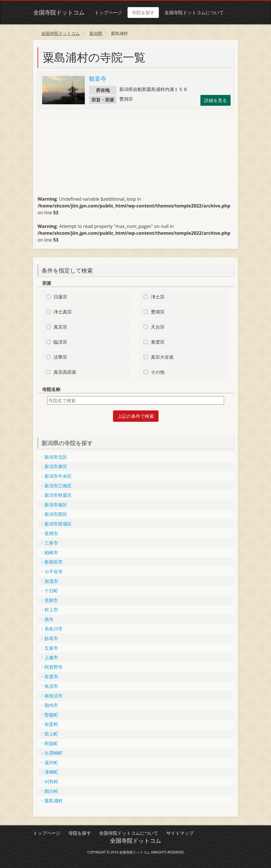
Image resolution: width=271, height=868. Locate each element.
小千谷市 (54, 572)
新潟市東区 (56, 466)
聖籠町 (51, 715)
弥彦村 (51, 724)
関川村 (51, 791)
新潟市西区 (56, 514)
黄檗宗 (158, 342)
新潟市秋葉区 (58, 495)
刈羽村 (51, 782)
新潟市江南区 (58, 486)
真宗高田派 (65, 372)
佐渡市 (51, 676)
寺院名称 (51, 389)
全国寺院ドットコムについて (194, 13)
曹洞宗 (158, 312)
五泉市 (51, 648)
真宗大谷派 (162, 357)
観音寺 (98, 79)
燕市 (49, 619)
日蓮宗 (60, 297)
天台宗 (158, 327)
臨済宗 (60, 342)
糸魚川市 (54, 629)
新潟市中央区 (58, 476)
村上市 (51, 610)
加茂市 (51, 581)
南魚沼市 (54, 696)
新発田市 (54, 562)
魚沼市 (51, 686)
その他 (158, 372)
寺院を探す (143, 13)
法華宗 (60, 357)
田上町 (51, 734)
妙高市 (51, 638)
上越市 (51, 657)
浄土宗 (158, 297)
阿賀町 (51, 744)
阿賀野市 (54, 667)
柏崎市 (51, 553)
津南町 (51, 772)
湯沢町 (51, 763)
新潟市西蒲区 (58, 524)
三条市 (51, 543)
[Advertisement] (80, 158)
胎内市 (51, 705)
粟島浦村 (54, 801)
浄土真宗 (63, 312)
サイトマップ (180, 833)
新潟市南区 (56, 505)
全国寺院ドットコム (59, 12)
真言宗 (60, 327)
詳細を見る (215, 100)
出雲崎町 (54, 753)
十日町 (51, 591)
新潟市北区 (56, 457)
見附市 (51, 600)
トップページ (108, 13)
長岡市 (51, 533)
